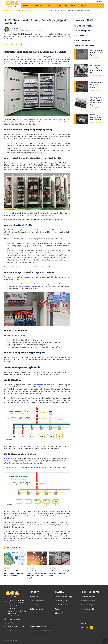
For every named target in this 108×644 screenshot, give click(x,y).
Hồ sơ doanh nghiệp (37, 601)
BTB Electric (8, 11)
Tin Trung (14, 29)
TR (87, 628)
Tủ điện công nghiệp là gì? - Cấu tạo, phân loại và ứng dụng (59, 573)
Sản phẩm (39, 5)
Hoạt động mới (35, 605)
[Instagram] (20, 631)
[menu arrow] (44, 5)
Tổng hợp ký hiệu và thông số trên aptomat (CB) (96, 85)
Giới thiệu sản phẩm (82, 31)
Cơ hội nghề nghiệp (82, 36)
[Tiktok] (15, 631)
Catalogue (59, 609)
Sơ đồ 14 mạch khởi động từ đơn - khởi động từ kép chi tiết (96, 117)
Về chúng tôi (28, 5)
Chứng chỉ (59, 613)
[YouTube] (11, 631)
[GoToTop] (104, 640)
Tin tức (73, 5)
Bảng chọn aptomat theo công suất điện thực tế (96, 53)
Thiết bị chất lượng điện (63, 597)
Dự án (59, 5)
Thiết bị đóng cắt (61, 601)
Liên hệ (83, 5)
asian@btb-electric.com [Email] (16, 626)
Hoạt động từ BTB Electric (85, 26)
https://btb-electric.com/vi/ (13, 540)
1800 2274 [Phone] (12, 623)
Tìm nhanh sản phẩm (88, 609)
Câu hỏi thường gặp (88, 605)
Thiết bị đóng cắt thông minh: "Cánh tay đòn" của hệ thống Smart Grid (14, 573)
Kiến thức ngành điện (27, 11)
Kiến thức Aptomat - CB (43, 11)
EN (82, 628)
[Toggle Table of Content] (22, 45)
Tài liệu (65, 5)
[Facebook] (6, 631)
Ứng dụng (51, 5)
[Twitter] (24, 631)
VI (91, 628)
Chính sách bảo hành (88, 597)
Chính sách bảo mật (88, 601)
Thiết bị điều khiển (62, 605)
